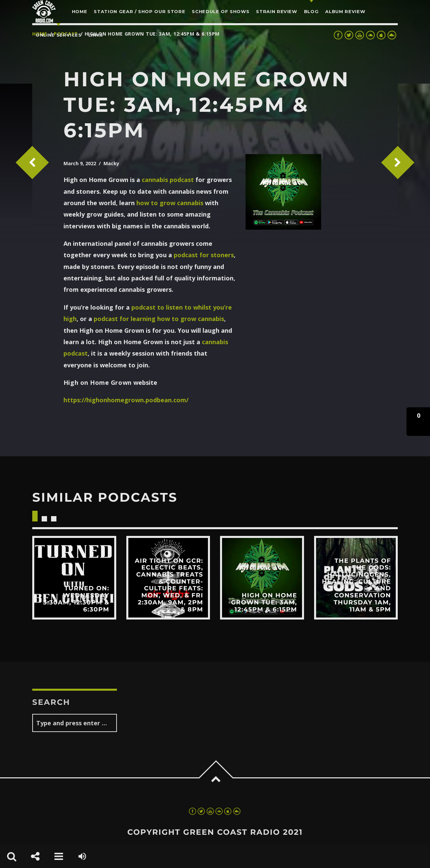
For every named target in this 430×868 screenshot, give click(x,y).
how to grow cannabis (170, 203)
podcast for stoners (204, 255)
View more (74, 578)
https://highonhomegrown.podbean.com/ (126, 400)
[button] (418, 422)
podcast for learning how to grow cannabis (159, 319)
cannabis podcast (168, 180)
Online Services (59, 35)
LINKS (96, 35)
